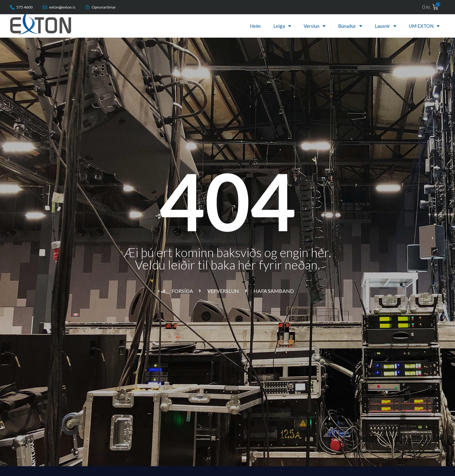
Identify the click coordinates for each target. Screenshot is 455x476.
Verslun (315, 26)
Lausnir (385, 26)
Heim (255, 26)
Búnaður (350, 26)
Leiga (282, 26)
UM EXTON (424, 26)
